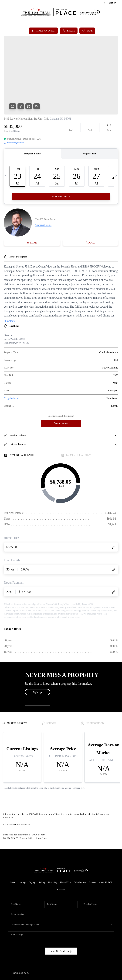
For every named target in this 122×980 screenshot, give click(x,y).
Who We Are (80, 857)
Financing (52, 857)
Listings (22, 857)
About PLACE (106, 857)
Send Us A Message (61, 926)
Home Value (66, 857)
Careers (92, 857)
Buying (32, 857)
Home (13, 857)
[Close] (115, 951)
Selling (42, 857)
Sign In (110, 3)
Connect (61, 864)
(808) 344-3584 (21, 948)
